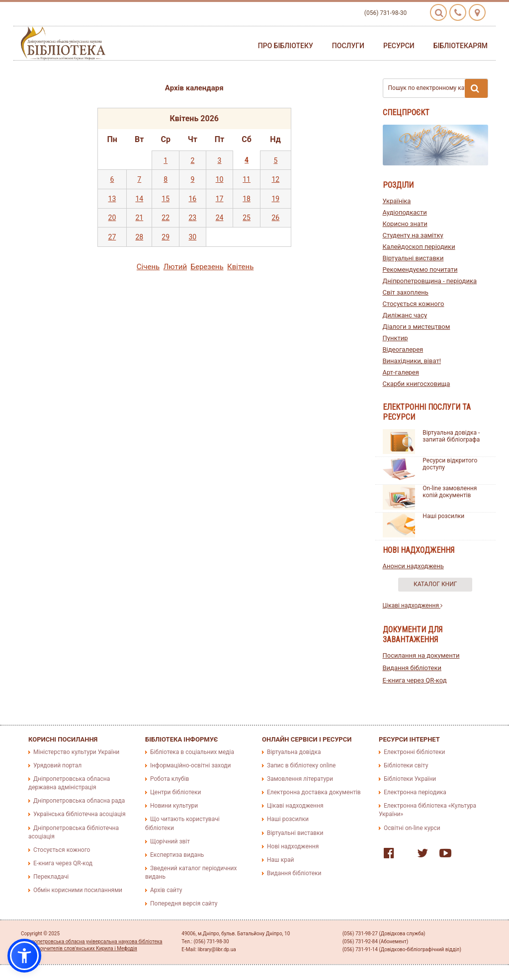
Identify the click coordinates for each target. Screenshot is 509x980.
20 (112, 218)
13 (112, 199)
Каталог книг (435, 584)
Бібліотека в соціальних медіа (192, 752)
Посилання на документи (421, 655)
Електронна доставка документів (314, 792)
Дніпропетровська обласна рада (79, 801)
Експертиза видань (177, 855)
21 (139, 218)
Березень (207, 267)
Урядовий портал (57, 765)
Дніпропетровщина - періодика (430, 281)
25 (247, 218)
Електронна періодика (415, 792)
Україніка (397, 201)
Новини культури (174, 806)
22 (166, 218)
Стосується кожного (414, 304)
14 (139, 199)
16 (192, 199)
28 (139, 237)
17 (220, 199)
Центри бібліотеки (175, 792)
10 (220, 179)
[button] (24, 956)
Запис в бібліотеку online (301, 765)
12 (276, 179)
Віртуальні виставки (413, 258)
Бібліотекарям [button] (461, 46)
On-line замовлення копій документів (450, 492)
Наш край (280, 860)
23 (192, 218)
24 (220, 218)
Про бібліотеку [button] (286, 46)
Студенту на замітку (413, 235)
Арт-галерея (401, 372)
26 (276, 218)
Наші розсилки (443, 516)
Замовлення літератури (300, 779)
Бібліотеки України (410, 779)
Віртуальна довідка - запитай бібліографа (451, 436)
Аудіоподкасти (405, 212)
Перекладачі (51, 877)
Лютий (175, 267)
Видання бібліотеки (412, 668)
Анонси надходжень (413, 566)
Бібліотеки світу (406, 765)
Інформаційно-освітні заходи (190, 765)
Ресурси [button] (399, 46)
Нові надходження (293, 846)
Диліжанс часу (405, 315)
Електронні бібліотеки (415, 752)
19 (276, 199)
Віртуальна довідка (294, 752)
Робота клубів (170, 779)
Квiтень (240, 267)
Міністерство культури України (76, 752)
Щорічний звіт (170, 841)
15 (166, 199)
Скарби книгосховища (417, 384)
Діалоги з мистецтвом (417, 327)
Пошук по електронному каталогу (438, 88)
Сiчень (148, 267)
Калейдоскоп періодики (419, 247)
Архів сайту (166, 890)
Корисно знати (405, 224)
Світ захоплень (406, 292)
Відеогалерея (403, 349)
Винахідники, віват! (412, 361)
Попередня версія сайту (184, 904)
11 (247, 179)
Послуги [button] (348, 46)
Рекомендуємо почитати (420, 269)
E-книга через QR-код (415, 680)
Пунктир (395, 338)
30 (192, 237)
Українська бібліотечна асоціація (80, 814)
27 (112, 237)
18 (247, 199)
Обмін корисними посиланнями (78, 890)
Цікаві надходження (413, 605)
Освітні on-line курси (412, 828)
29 (166, 237)
